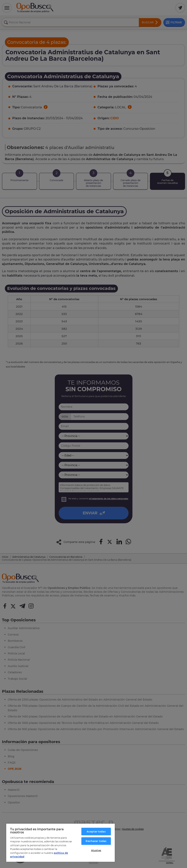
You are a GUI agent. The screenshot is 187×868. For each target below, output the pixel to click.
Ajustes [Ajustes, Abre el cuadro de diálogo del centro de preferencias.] (96, 850)
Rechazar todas (96, 841)
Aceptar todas (96, 831)
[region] (60, 843)
